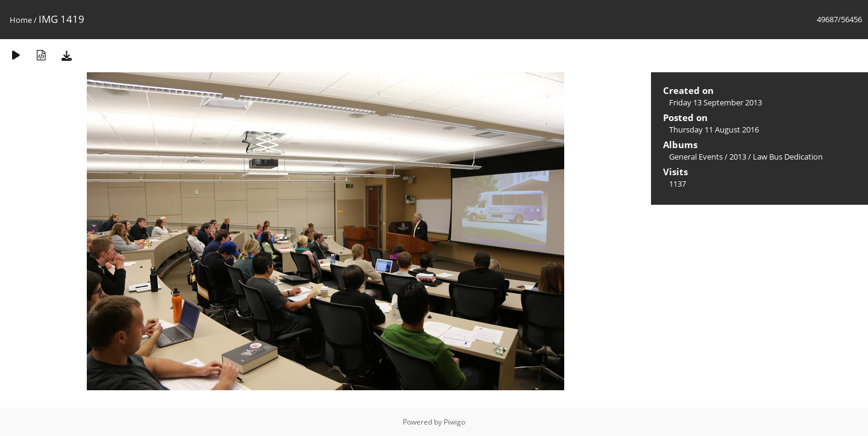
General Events (696, 157)
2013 (738, 157)
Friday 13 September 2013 (715, 102)
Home (21, 20)
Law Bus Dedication (788, 157)
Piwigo (454, 422)
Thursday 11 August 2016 (714, 129)
